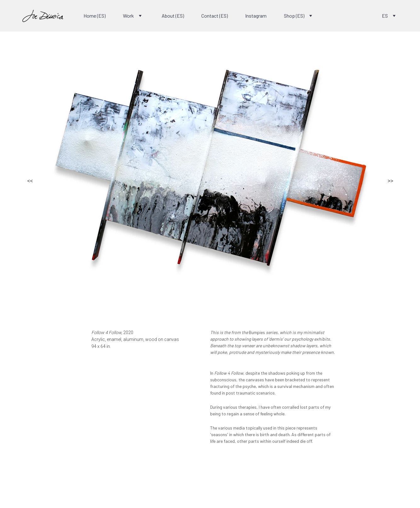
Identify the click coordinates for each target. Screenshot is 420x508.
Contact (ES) (215, 16)
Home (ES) (95, 16)
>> (390, 180)
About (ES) (173, 16)
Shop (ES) (294, 16)
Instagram (256, 16)
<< (30, 180)
